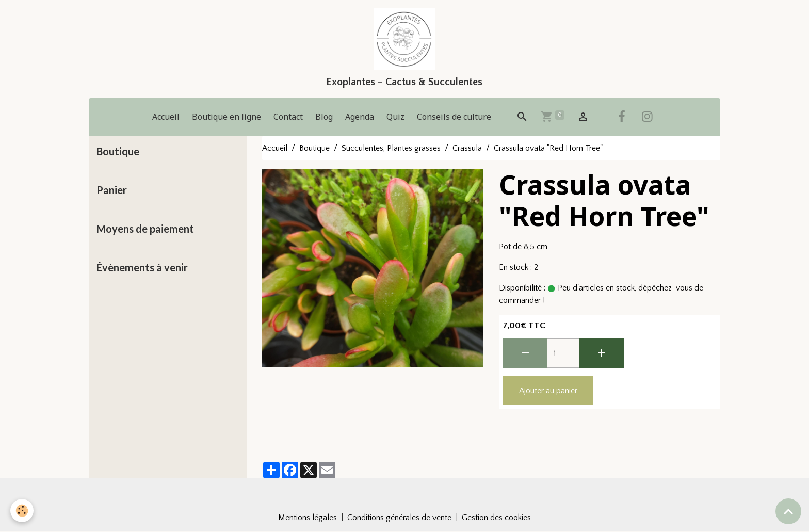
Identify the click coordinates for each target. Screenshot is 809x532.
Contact (288, 117)
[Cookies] (22, 511)
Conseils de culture (454, 117)
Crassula (467, 148)
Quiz (395, 117)
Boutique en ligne (226, 117)
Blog (324, 117)
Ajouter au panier (548, 391)
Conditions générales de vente (399, 518)
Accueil (166, 117)
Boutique (314, 148)
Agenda (360, 117)
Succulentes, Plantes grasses (391, 148)
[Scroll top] (788, 511)
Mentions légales (308, 518)
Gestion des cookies (496, 518)
